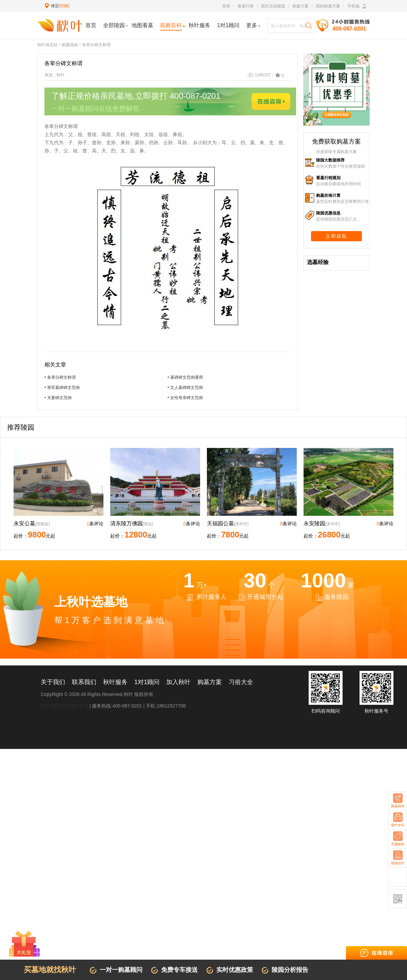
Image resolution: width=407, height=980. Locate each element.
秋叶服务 (115, 682)
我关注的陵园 (273, 6)
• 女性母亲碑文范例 (185, 398)
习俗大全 (241, 682)
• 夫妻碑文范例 (58, 398)
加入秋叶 (178, 682)
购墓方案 (301, 6)
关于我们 (53, 682)
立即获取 (336, 236)
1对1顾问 (147, 682)
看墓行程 (246, 6)
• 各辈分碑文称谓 (60, 377)
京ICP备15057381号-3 (64, 706)
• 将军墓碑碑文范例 (62, 388)
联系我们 (84, 682)
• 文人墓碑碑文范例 (185, 388)
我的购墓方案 (328, 6)
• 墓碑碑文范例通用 (185, 377)
